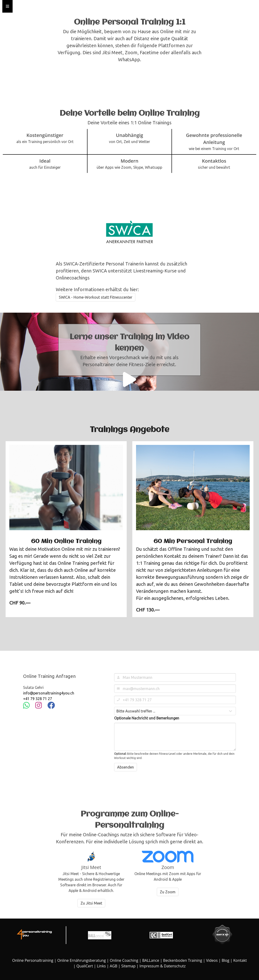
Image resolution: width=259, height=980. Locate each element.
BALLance (151, 960)
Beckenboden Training (183, 960)
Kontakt (240, 960)
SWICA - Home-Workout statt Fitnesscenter (96, 297)
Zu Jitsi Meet (91, 903)
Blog (226, 960)
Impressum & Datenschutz (163, 966)
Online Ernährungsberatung (81, 960)
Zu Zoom (168, 892)
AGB (114, 966)
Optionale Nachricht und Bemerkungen (147, 718)
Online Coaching (124, 960)
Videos (212, 960)
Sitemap (128, 966)
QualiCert (85, 966)
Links (101, 966)
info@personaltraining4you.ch (49, 693)
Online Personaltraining (33, 960)
